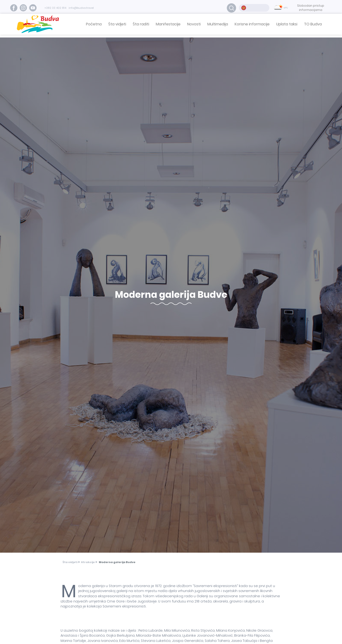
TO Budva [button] (313, 24)
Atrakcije (88, 562)
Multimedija (218, 24)
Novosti (194, 24)
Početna (94, 24)
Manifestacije (168, 24)
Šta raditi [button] (141, 24)
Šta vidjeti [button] (117, 24)
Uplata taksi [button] (287, 24)
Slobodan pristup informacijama (311, 8)
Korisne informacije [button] (252, 24)
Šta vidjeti (70, 562)
